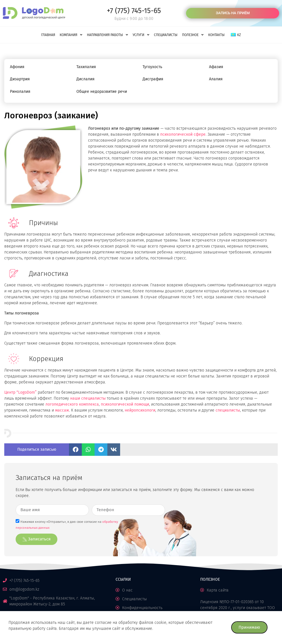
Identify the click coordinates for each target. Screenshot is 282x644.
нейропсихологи (140, 410)
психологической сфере (183, 134)
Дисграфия (153, 79)
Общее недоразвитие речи (102, 92)
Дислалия (85, 79)
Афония (17, 67)
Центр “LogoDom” (20, 392)
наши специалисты (88, 398)
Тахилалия (86, 67)
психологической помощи (125, 404)
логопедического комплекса (72, 404)
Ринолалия (20, 92)
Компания (71, 35)
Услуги (141, 35)
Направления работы (107, 35)
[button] (75, 450)
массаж (62, 410)
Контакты (216, 35)
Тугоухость (152, 67)
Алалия (216, 79)
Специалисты (166, 35)
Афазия (216, 67)
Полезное (193, 35)
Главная (48, 35)
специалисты (228, 410)
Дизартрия (20, 79)
